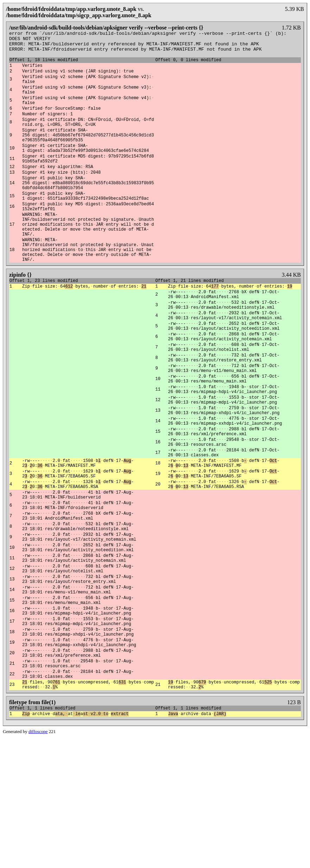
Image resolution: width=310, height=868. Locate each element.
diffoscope (38, 862)
